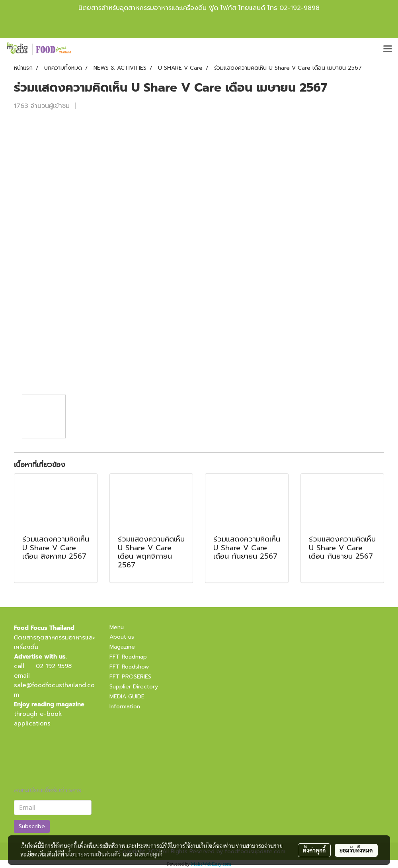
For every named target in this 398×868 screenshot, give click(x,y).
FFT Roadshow (129, 667)
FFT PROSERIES (130, 677)
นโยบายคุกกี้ (148, 854)
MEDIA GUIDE (127, 697)
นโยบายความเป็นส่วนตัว (93, 854)
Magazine (122, 647)
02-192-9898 (299, 8)
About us (122, 637)
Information (125, 707)
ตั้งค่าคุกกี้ (314, 850)
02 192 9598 (54, 666)
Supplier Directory (134, 687)
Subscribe (32, 826)
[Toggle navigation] (388, 49)
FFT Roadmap (128, 657)
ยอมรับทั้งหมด (356, 850)
